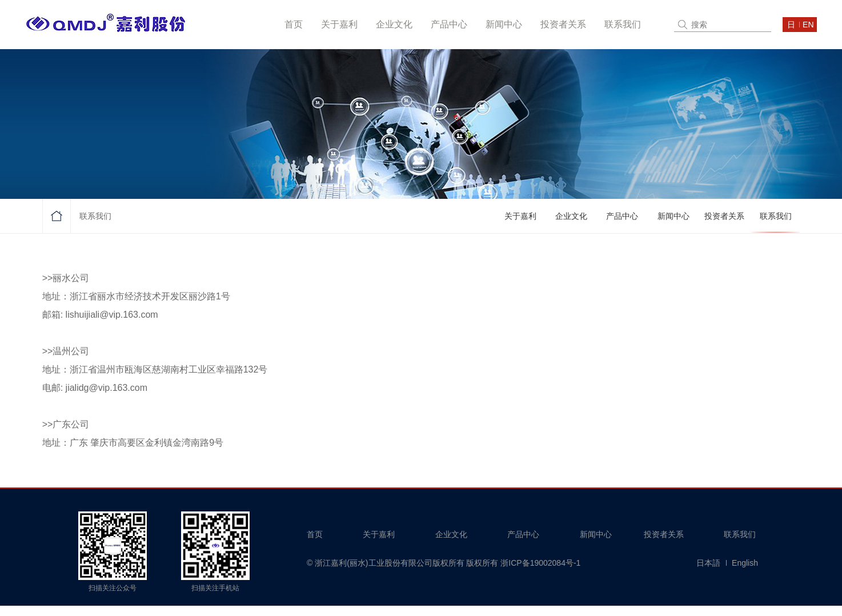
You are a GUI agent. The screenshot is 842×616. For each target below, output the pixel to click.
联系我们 (623, 24)
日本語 (708, 563)
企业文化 (394, 24)
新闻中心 (504, 24)
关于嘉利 (339, 24)
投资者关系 (563, 24)
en (808, 25)
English (745, 563)
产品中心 (449, 24)
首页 (294, 24)
